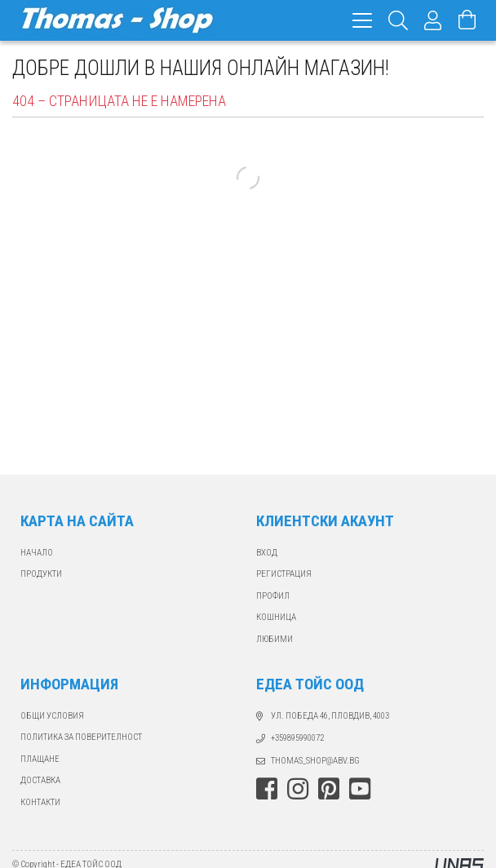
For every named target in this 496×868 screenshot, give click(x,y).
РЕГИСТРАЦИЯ (284, 574)
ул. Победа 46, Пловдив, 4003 (330, 716)
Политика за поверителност (81, 737)
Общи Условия (52, 716)
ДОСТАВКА (40, 780)
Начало (37, 553)
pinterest (329, 789)
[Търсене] (399, 20)
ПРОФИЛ (273, 596)
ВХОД (267, 553)
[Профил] (433, 20)
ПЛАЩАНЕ (40, 759)
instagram (298, 789)
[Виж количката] (467, 20)
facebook (267, 789)
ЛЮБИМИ (275, 639)
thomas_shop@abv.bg (315, 761)
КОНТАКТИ (40, 802)
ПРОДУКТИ (41, 574)
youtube (360, 789)
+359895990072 (297, 738)
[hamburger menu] (362, 20)
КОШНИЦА (276, 617)
